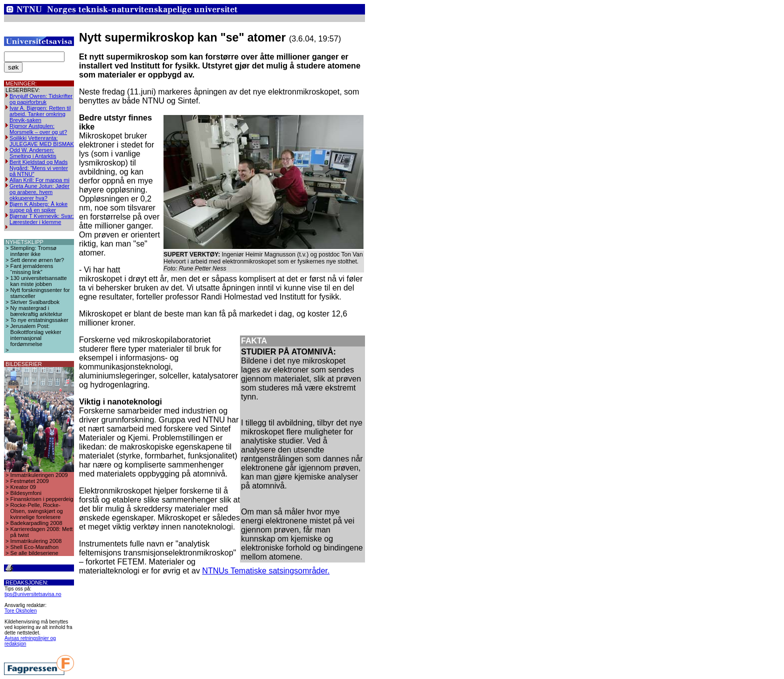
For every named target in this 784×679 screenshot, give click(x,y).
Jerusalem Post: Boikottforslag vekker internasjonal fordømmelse (36, 335)
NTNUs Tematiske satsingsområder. (266, 571)
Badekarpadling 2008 (36, 523)
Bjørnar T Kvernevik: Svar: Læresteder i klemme (42, 219)
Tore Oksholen (20, 611)
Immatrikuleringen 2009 (39, 475)
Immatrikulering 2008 (36, 541)
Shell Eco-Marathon (35, 547)
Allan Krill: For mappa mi (39, 180)
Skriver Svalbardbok (35, 302)
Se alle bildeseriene (34, 553)
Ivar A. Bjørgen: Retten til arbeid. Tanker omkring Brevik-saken (40, 114)
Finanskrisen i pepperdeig (42, 499)
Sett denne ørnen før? (37, 260)
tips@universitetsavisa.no (33, 594)
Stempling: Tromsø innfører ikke (33, 251)
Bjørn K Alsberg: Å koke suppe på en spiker (38, 207)
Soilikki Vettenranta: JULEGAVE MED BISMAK (42, 141)
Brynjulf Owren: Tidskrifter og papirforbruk (41, 99)
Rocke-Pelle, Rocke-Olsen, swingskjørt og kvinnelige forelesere (37, 511)
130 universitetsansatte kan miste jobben (39, 281)
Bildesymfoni (26, 493)
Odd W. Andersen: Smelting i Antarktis (33, 153)
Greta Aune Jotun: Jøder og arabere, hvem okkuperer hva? (39, 192)
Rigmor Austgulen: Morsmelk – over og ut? (38, 129)
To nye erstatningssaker (39, 320)
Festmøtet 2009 (30, 481)
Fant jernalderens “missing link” (32, 269)
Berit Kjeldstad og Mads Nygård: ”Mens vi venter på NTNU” (39, 168)
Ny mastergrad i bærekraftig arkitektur (36, 311)
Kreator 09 (23, 487)
